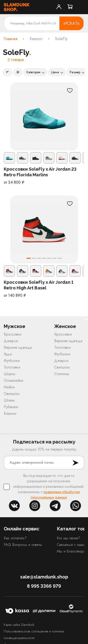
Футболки (12, 361)
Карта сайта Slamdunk (19, 625)
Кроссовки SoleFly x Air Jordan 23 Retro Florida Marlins (40, 172)
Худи (8, 354)
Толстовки (12, 367)
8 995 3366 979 (44, 586)
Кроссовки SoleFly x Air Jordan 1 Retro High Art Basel (39, 285)
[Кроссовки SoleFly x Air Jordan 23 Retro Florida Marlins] (44, 116)
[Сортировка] (8, 72)
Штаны (9, 400)
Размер (75, 72)
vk (14, 506)
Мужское (15, 326)
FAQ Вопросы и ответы (23, 545)
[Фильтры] (18, 72)
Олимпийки (13, 380)
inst (35, 506)
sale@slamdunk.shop (44, 577)
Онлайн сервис (22, 529)
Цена (55, 72)
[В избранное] (70, 90)
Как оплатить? (15, 538)
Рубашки (11, 407)
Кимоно (10, 413)
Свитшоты (12, 394)
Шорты (10, 374)
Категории (33, 72)
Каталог (36, 39)
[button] (29, 258)
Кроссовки (13, 334)
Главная (10, 39)
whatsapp (76, 506)
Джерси (11, 341)
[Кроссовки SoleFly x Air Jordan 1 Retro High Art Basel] (44, 230)
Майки (9, 387)
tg (55, 506)
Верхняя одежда (18, 347)
